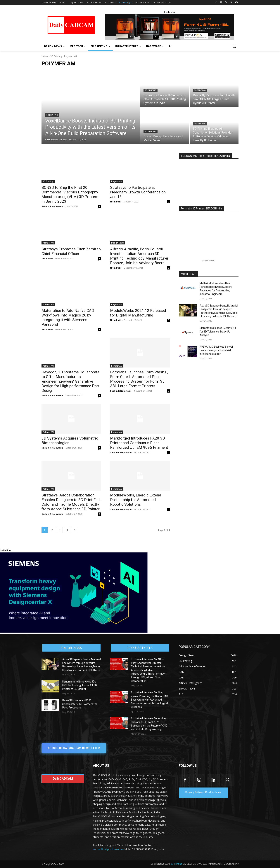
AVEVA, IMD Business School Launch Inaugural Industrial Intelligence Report (216, 350)
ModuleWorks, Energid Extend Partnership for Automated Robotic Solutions (136, 500)
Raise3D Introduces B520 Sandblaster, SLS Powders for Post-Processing (80, 704)
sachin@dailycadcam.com (108, 849)
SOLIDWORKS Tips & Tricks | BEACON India (205, 156)
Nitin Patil (116, 202)
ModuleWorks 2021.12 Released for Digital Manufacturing (138, 313)
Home (45, 56)
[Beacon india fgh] (170, 27)
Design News (117, 243)
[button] (234, 46)
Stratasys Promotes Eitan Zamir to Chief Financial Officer (71, 251)
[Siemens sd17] (74, 632)
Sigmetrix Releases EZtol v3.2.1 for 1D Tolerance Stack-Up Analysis (218, 331)
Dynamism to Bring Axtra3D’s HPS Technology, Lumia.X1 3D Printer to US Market (80, 685)
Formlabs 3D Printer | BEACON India (201, 209)
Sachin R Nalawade (52, 206)
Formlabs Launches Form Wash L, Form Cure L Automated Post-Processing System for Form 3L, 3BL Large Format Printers (139, 379)
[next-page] (75, 530)
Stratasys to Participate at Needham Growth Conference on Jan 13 (138, 192)
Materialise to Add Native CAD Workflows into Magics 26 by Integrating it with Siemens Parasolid (68, 317)
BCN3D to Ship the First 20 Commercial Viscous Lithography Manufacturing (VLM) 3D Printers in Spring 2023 (70, 194)
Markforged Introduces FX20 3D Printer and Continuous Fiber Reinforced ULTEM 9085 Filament (139, 443)
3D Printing (56, 56)
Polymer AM (117, 181)
